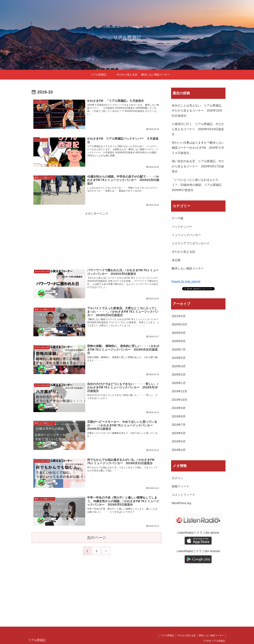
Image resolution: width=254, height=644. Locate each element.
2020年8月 (179, 341)
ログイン (178, 478)
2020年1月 (179, 383)
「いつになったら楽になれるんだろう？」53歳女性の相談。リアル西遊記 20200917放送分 (198, 185)
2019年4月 (179, 450)
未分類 (176, 260)
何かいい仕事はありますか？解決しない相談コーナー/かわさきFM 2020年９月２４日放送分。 (198, 148)
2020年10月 (179, 324)
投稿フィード (180, 486)
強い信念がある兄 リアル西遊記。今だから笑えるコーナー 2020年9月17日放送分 (198, 166)
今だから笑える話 (183, 252)
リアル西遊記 (167, 635)
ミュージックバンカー (186, 235)
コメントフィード (183, 495)
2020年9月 (179, 333)
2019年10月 (179, 400)
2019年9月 (179, 408)
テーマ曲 (178, 218)
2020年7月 (179, 350)
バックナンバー (182, 227)
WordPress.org (181, 503)
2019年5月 (179, 441)
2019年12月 (179, 391)
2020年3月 (179, 366)
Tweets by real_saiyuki (186, 281)
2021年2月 (179, 316)
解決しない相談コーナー (188, 268)
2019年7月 (179, 425)
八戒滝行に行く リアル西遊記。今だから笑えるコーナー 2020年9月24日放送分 (198, 129)
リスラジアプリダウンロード (191, 243)
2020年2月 (179, 375)
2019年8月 (179, 416)
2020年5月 (179, 358)
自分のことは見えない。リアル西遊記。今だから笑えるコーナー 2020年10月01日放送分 (198, 111)
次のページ (97, 538)
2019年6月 (179, 433)
